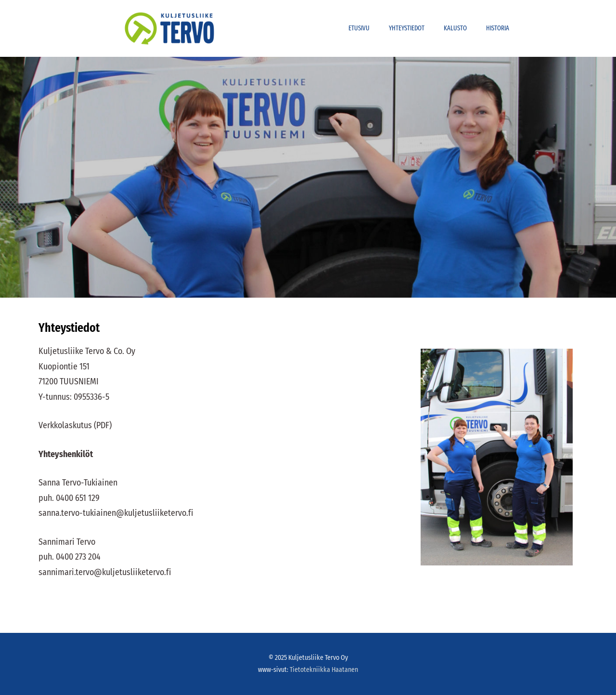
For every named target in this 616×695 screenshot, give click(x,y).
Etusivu (359, 28)
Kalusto (455, 28)
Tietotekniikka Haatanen (324, 670)
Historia (498, 28)
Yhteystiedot (407, 28)
